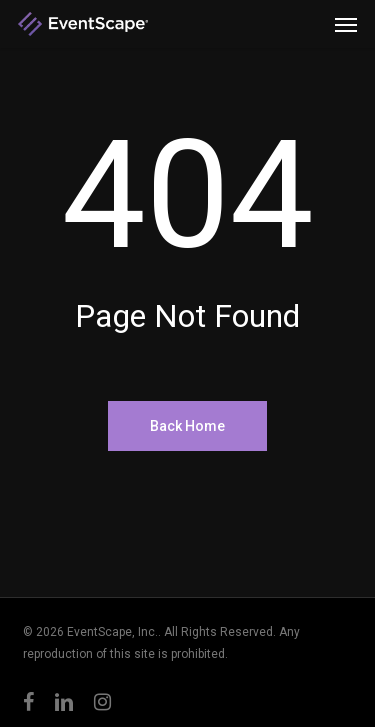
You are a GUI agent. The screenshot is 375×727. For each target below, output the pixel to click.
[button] (346, 24)
